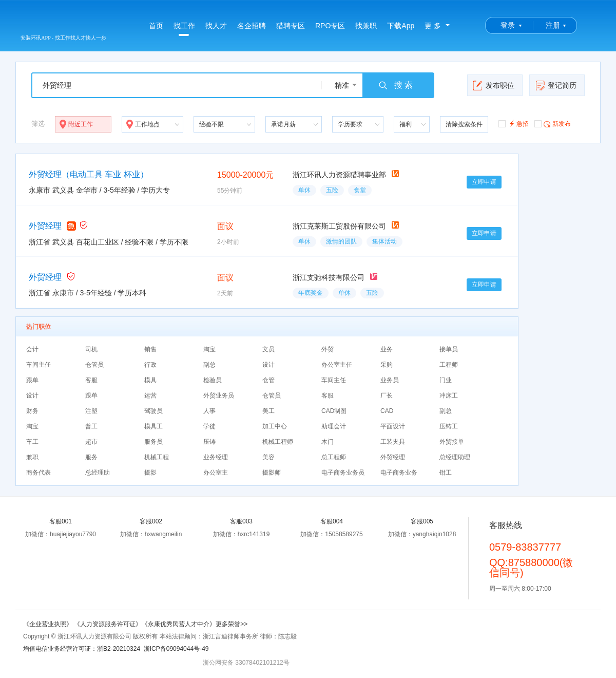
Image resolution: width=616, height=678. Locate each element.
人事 (209, 411)
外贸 (328, 349)
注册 (553, 25)
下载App (401, 26)
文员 (268, 349)
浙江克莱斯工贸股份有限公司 (339, 226)
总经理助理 (455, 457)
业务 (387, 349)
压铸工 (449, 426)
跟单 (32, 380)
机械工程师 (278, 442)
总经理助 (98, 473)
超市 (91, 442)
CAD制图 (334, 411)
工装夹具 (393, 442)
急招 (514, 123)
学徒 (209, 426)
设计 (268, 365)
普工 (91, 426)
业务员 (390, 380)
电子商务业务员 (343, 473)
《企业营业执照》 (49, 624)
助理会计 (334, 426)
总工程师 (334, 457)
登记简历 (556, 85)
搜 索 (395, 85)
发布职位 (494, 85)
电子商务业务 (399, 473)
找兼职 (366, 26)
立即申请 (484, 182)
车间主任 (38, 365)
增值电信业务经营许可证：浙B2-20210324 (82, 649)
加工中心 (275, 426)
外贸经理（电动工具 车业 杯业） (89, 174)
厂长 (387, 395)
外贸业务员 (219, 395)
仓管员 (94, 365)
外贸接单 (452, 442)
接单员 (449, 349)
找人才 (216, 26)
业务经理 (216, 457)
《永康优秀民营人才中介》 (179, 624)
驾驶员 (153, 411)
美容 (268, 457)
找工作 (184, 29)
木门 (328, 442)
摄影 (150, 473)
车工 (32, 442)
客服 (91, 380)
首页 (156, 26)
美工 (268, 411)
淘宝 (209, 349)
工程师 (449, 365)
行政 (150, 365)
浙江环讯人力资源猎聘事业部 (339, 175)
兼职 (32, 457)
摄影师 (272, 473)
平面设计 (393, 426)
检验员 (213, 380)
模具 (150, 380)
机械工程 (157, 457)
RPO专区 (330, 26)
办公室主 (216, 473)
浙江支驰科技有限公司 (329, 277)
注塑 (91, 411)
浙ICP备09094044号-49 (176, 649)
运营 (150, 395)
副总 (209, 365)
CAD (387, 411)
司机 (91, 349)
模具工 (153, 426)
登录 (508, 25)
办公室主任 (337, 365)
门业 (446, 380)
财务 (32, 411)
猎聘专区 (291, 26)
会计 (32, 349)
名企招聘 (252, 26)
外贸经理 (45, 226)
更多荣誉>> (232, 624)
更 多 (433, 26)
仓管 (268, 380)
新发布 (553, 123)
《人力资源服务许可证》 (108, 624)
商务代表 (38, 473)
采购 (387, 365)
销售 (150, 349)
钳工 (446, 473)
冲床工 (449, 395)
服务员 (153, 442)
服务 (91, 457)
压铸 (209, 442)
